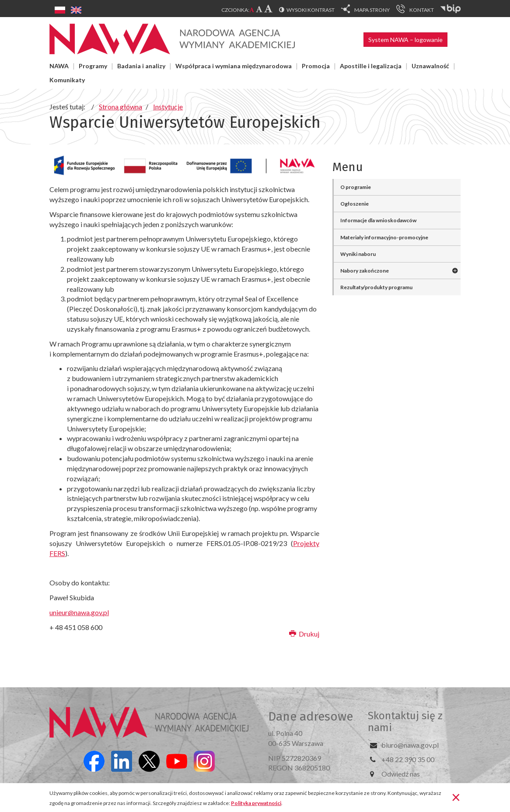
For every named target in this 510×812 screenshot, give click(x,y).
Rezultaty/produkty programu (376, 287)
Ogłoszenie (355, 204)
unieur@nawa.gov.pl (79, 612)
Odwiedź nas (401, 774)
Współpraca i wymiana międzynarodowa (234, 66)
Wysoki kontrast (311, 10)
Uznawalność (430, 66)
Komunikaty (67, 80)
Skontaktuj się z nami (405, 721)
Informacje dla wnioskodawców (378, 220)
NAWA (59, 66)
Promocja (316, 66)
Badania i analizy (141, 66)
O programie (356, 187)
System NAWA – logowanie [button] (405, 40)
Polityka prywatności (256, 803)
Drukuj (304, 634)
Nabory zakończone (365, 271)
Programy (93, 66)
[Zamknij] (456, 797)
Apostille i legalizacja (371, 66)
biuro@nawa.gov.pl (410, 745)
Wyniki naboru (358, 254)
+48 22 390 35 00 (408, 759)
